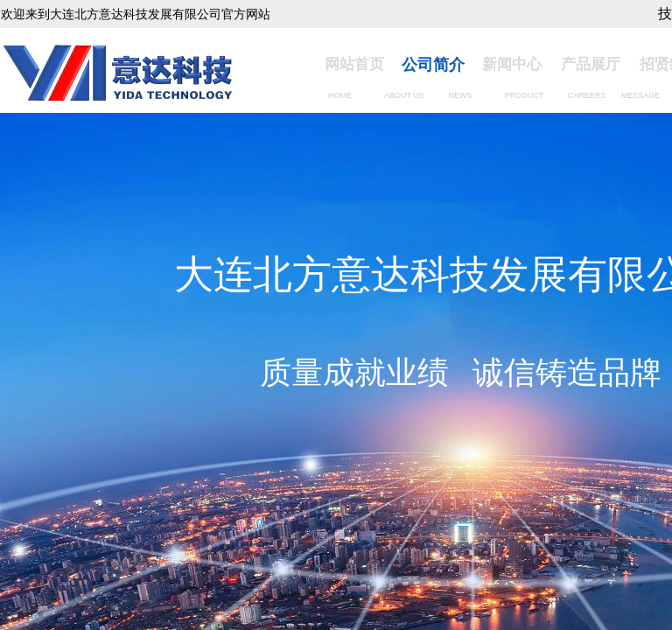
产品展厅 (591, 64)
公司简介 (433, 65)
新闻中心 (512, 64)
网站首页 (354, 64)
